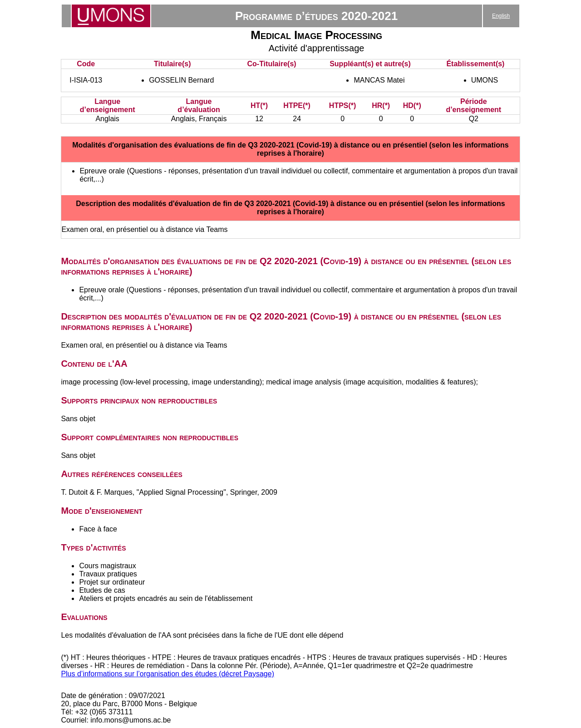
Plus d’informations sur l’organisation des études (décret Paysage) (167, 674)
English (501, 16)
